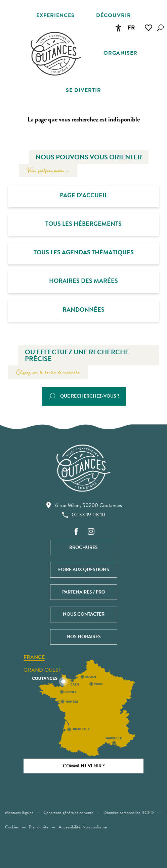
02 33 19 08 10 (84, 515)
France (34, 658)
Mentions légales (19, 813)
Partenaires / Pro (84, 592)
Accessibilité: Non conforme (83, 827)
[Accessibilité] (118, 28)
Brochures (83, 547)
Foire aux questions (84, 570)
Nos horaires (84, 637)
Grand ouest (42, 670)
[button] (160, 28)
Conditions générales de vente (68, 813)
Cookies (12, 827)
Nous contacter (84, 614)
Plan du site (39, 827)
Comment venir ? (84, 766)
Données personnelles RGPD (129, 813)
